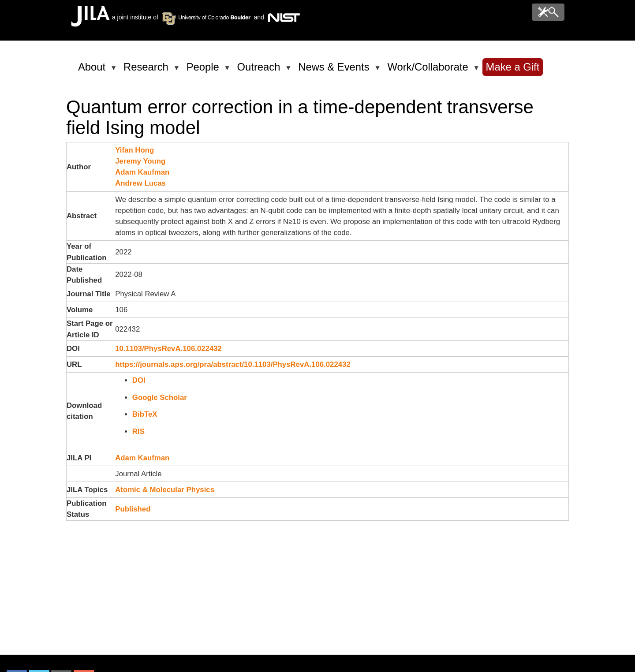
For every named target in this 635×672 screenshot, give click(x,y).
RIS (138, 431)
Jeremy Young (140, 161)
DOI (139, 380)
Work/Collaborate (429, 71)
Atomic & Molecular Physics (165, 490)
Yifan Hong (134, 150)
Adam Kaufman (142, 172)
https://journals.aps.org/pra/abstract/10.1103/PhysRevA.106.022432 (233, 364)
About (93, 71)
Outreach (260, 71)
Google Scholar (160, 398)
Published (133, 509)
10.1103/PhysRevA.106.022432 (168, 349)
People (204, 71)
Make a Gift (513, 67)
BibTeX (145, 414)
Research (148, 71)
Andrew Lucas (140, 183)
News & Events (335, 71)
